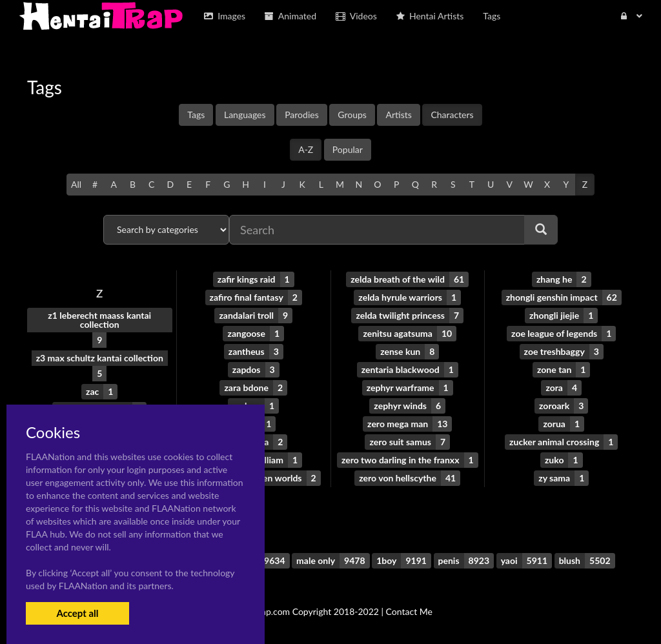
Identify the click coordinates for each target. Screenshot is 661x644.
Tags (196, 115)
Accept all (77, 613)
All (76, 184)
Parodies (302, 115)
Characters (452, 115)
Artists (398, 115)
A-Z (306, 149)
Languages (245, 115)
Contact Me (409, 611)
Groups (352, 115)
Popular (348, 149)
